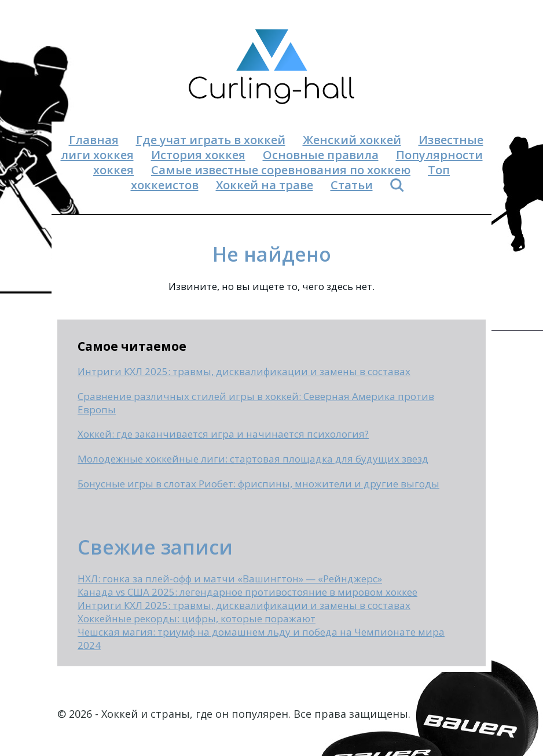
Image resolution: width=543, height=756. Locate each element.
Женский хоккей (352, 140)
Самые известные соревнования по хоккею (281, 170)
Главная (94, 140)
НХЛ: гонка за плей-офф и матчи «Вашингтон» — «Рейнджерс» (230, 579)
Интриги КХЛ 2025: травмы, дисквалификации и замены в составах (244, 371)
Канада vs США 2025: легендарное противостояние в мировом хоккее (247, 592)
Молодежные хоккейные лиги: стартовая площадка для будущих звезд (253, 459)
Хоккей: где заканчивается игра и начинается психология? (223, 434)
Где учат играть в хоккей (211, 140)
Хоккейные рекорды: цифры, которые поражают (197, 619)
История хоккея (198, 155)
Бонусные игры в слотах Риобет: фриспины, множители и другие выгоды (258, 484)
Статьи (352, 185)
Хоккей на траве (265, 185)
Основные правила (321, 155)
